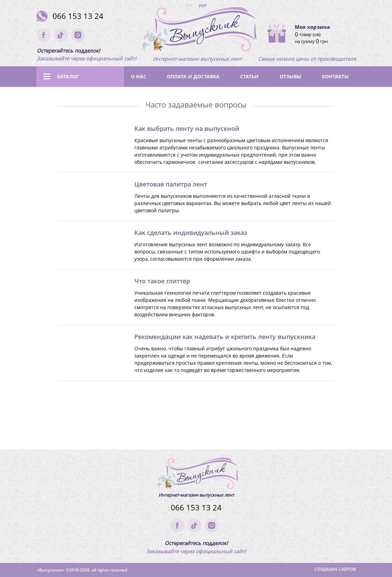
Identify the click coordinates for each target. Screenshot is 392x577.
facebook (44, 35)
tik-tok (61, 35)
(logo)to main (197, 31)
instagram (78, 35)
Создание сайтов (335, 569)
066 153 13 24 (78, 16)
